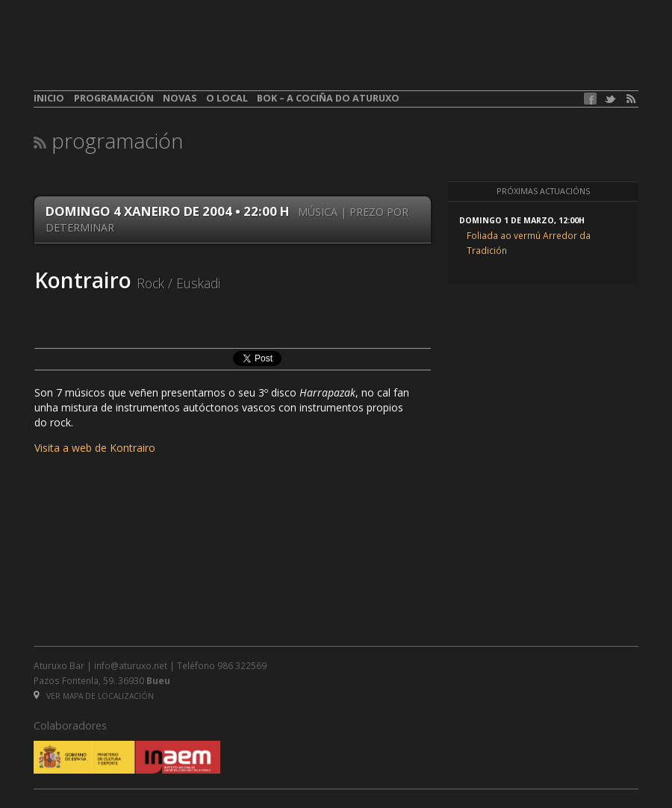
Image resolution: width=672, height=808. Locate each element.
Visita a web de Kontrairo (95, 448)
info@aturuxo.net (131, 665)
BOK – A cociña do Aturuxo (328, 98)
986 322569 (242, 665)
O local (227, 98)
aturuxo (143, 55)
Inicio (49, 98)
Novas (180, 98)
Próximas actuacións (543, 191)
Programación (114, 98)
